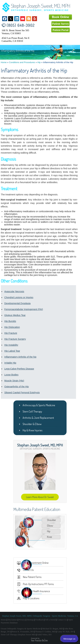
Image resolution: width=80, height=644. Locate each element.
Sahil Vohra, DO (44, 635)
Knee (49, 537)
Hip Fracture (11, 333)
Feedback (39, 620)
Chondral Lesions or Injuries (19, 297)
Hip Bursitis (10, 321)
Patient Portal (61, 30)
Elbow (50, 526)
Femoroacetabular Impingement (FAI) (24, 309)
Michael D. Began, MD (52, 629)
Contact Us (62, 620)
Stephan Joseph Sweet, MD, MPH (40, 445)
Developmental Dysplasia (17, 303)
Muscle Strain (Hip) (14, 381)
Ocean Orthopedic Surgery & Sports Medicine (21, 629)
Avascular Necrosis (14, 291)
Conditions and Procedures (22, 62)
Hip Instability (11, 345)
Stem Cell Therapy (32, 411)
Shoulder (51, 520)
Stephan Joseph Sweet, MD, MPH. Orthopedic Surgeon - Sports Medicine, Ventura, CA (40, 616)
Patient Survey (60, 24)
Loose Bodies (11, 375)
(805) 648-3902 (21, 25)
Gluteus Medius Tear (15, 315)
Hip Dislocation (12, 327)
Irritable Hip (10, 363)
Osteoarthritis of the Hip (17, 387)
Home (4, 62)
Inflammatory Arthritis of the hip (20, 357)
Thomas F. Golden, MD (45, 632)
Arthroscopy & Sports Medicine (39, 405)
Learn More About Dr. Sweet (40, 497)
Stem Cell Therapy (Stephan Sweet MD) (18, 635)
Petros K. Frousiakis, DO (23, 632)
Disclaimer (12, 620)
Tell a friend (50, 620)
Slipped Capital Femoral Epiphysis (22, 393)
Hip (39, 62)
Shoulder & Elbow (32, 424)
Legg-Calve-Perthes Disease (19, 369)
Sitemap (30, 620)
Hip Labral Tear (12, 351)
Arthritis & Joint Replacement (38, 418)
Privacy (22, 620)
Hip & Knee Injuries (33, 430)
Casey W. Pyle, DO (65, 632)
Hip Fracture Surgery (15, 339)
